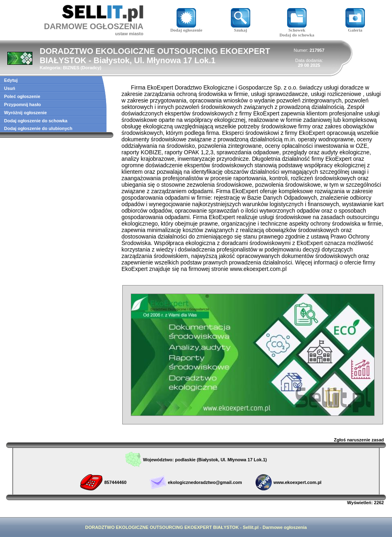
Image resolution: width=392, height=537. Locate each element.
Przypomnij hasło (22, 104)
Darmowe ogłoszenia (284, 527)
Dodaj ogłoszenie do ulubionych (38, 128)
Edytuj (11, 80)
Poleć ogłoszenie (22, 96)
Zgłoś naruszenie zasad (359, 440)
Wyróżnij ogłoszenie (26, 113)
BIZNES (71, 68)
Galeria (355, 28)
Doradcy (91, 68)
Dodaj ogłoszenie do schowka (36, 121)
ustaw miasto (129, 34)
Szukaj (241, 28)
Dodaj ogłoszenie (186, 28)
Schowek (297, 28)
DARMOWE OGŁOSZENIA (94, 26)
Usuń (10, 88)
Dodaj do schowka (297, 35)
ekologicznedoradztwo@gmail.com (205, 482)
